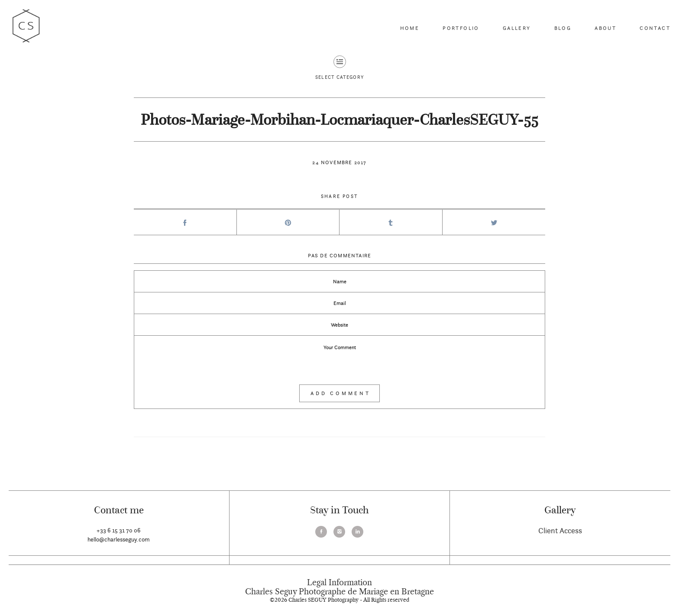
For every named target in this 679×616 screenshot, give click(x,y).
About (605, 28)
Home (410, 28)
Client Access (560, 530)
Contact (655, 28)
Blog (563, 28)
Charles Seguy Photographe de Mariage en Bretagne (339, 592)
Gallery (517, 28)
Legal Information (339, 583)
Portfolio (461, 28)
